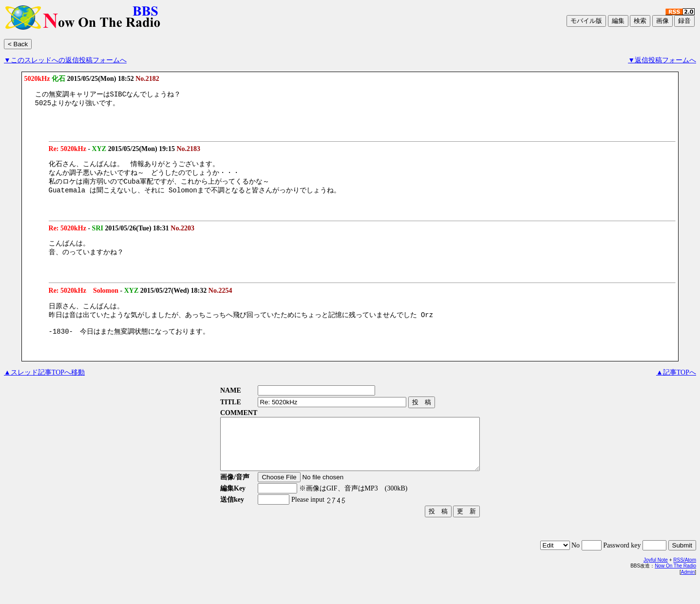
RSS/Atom (685, 582)
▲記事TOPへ (676, 385)
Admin (688, 595)
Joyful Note (656, 582)
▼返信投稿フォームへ (662, 60)
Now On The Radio (675, 588)
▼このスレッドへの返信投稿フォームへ (65, 60)
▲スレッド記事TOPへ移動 (44, 385)
